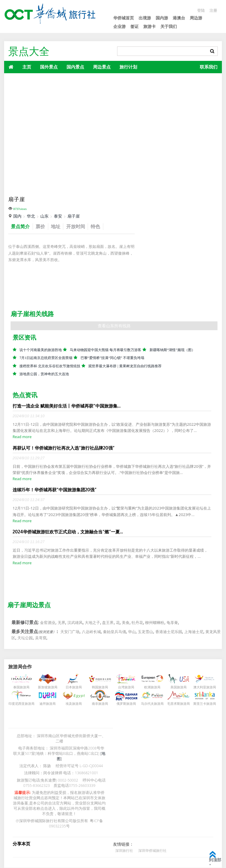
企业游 (119, 26)
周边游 (196, 18)
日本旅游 (72, 687)
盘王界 (108, 623)
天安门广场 (70, 632)
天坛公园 (25, 638)
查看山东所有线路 (114, 326)
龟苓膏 (172, 623)
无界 (62, 623)
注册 (213, 10)
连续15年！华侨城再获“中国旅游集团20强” (55, 490)
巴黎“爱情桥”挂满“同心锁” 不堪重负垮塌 (113, 358)
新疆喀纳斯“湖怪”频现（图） (172, 350)
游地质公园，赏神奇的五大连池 (44, 374)
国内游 (162, 18)
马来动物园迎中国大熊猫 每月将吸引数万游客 (105, 350)
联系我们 (209, 67)
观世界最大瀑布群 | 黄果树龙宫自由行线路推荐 (125, 366)
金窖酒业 (48, 623)
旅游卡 (149, 26)
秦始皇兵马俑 (114, 632)
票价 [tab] (42, 227)
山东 (44, 216)
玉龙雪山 (145, 632)
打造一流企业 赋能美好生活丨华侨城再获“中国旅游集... (67, 406)
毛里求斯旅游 (177, 704)
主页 (27, 67)
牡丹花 (137, 623)
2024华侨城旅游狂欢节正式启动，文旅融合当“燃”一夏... (68, 532)
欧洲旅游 (151, 687)
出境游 (145, 18)
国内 (17, 216)
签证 (134, 26)
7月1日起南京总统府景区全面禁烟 (46, 358)
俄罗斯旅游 (125, 704)
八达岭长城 (91, 632)
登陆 (200, 10)
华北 (31, 216)
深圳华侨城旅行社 (152, 851)
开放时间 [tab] (80, 227)
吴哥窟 (41, 638)
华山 (132, 632)
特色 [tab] (101, 227)
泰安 (58, 216)
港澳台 (179, 18)
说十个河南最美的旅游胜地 (41, 350)
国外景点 (49, 67)
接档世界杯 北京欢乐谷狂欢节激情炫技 (50, 366)
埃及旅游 (72, 704)
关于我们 (169, 26)
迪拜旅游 (46, 704)
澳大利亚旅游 (203, 687)
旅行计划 (128, 67)
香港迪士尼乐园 (169, 632)
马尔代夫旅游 (151, 704)
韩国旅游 (98, 687)
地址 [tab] (59, 227)
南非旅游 (98, 704)
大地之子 (92, 623)
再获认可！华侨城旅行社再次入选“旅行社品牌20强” (64, 448)
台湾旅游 (124, 687)
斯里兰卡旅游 (203, 704)
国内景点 (75, 67)
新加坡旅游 (46, 687)
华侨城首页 (124, 18)
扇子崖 (74, 216)
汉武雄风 (75, 623)
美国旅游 (177, 687)
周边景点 (102, 67)
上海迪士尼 (194, 632)
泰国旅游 (20, 687)
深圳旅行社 (124, 851)
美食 (126, 623)
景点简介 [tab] (21, 227)
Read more (22, 437)
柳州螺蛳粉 (155, 623)
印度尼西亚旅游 (20, 704)
